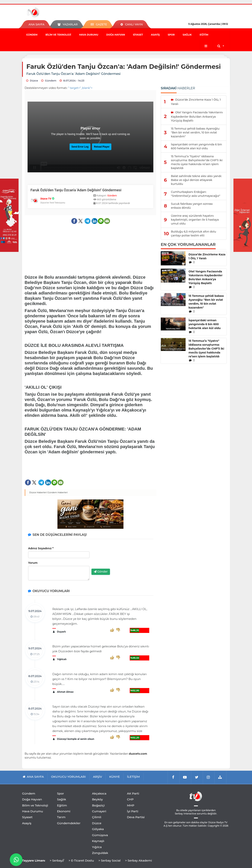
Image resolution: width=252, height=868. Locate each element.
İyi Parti (133, 811)
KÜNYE (114, 777)
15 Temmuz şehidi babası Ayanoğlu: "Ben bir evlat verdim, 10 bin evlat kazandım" (206, 302)
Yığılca (97, 847)
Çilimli (97, 817)
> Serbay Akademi (138, 860)
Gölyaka (98, 829)
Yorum (33, 563)
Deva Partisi (136, 817)
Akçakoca (99, 793)
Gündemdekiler (69, 823)
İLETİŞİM (133, 777)
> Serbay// (57, 860)
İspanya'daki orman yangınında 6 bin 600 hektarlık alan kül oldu (205, 324)
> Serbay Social (109, 860)
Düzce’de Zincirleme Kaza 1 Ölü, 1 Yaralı (207, 256)
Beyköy (97, 799)
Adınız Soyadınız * (41, 548)
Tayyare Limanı (34, 860)
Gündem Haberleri (58, 492)
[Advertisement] (91, 239)
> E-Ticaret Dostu (81, 860)
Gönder (101, 572)
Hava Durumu (89, 35)
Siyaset (138, 35)
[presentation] (121, 558)
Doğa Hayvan (116, 35)
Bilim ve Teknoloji (58, 35)
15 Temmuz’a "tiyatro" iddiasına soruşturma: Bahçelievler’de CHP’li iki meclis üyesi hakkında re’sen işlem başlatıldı (206, 349)
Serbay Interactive (185, 814)
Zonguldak (100, 853)
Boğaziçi (98, 805)
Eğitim (204, 35)
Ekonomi (64, 811)
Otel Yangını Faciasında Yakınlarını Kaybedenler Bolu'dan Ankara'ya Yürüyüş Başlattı (206, 277)
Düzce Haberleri (38, 492)
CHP (130, 799)
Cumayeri (99, 811)
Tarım (61, 817)
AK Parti (133, 793)
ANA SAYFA (36, 24)
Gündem (32, 35)
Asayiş (155, 35)
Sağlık (187, 35)
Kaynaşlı (98, 841)
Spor (171, 35)
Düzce (97, 823)
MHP (131, 805)
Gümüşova (100, 835)
